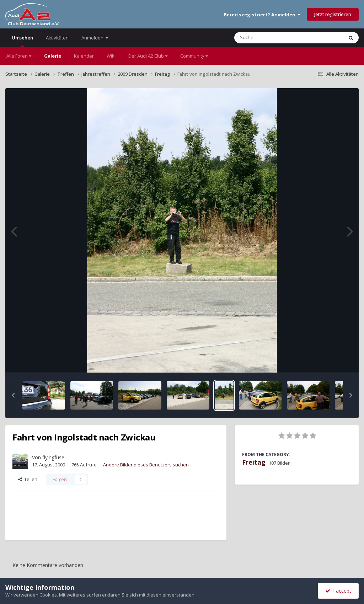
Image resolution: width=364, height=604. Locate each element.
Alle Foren (19, 56)
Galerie (53, 56)
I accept (338, 591)
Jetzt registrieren (333, 14)
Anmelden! (95, 38)
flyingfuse (53, 457)
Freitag (254, 462)
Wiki (111, 56)
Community (194, 56)
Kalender (84, 56)
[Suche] (274, 38)
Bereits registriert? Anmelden (262, 15)
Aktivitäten (57, 38)
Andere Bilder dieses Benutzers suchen (146, 465)
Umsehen (22, 41)
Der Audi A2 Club (148, 56)
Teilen (28, 479)
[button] (13, 395)
